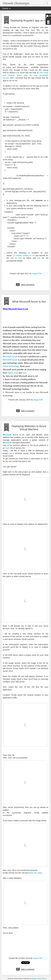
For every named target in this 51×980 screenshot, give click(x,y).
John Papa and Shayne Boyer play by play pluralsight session (26, 75)
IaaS (7, 448)
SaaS (10, 373)
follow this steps (35, 873)
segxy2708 (37, 274)
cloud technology (11, 366)
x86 (12, 258)
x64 (20, 258)
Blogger (34, 979)
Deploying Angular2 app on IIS (29, 20)
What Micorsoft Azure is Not (29, 302)
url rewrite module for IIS (24, 255)
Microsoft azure (10, 356)
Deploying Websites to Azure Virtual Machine (29, 428)
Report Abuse (42, 979)
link (39, 258)
